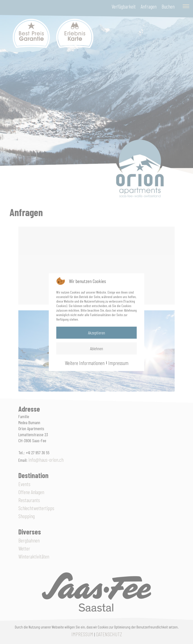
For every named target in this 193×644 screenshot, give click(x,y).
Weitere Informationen (85, 363)
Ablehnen (96, 348)
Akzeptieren (96, 333)
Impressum (118, 363)
